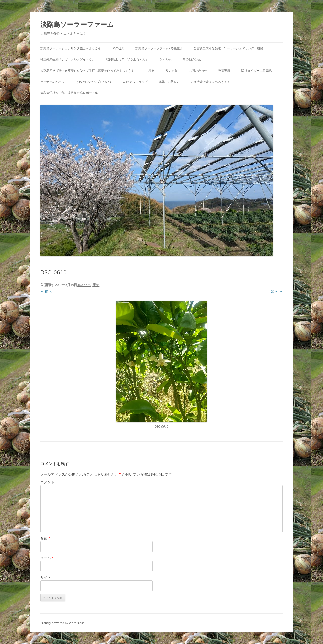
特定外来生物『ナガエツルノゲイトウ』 (68, 59)
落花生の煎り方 (169, 82)
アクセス (118, 48)
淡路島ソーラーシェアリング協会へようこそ (71, 48)
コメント (47, 482)
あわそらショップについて (94, 82)
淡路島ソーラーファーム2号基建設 (159, 48)
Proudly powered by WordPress (62, 623)
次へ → (277, 291)
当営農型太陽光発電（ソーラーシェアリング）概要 (228, 48)
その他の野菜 (192, 59)
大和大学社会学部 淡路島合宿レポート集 (69, 93)
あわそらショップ (135, 82)
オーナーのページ (52, 82)
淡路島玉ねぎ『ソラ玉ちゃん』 (127, 59)
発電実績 (224, 71)
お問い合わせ (198, 71)
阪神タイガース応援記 (256, 71)
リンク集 (172, 71)
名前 (45, 538)
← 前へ (46, 291)
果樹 (151, 71)
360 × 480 (84, 285)
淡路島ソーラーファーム (77, 24)
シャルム (166, 59)
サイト (46, 577)
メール (47, 558)
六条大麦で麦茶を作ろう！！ (210, 82)
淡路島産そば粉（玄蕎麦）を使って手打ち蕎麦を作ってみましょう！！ (89, 71)
